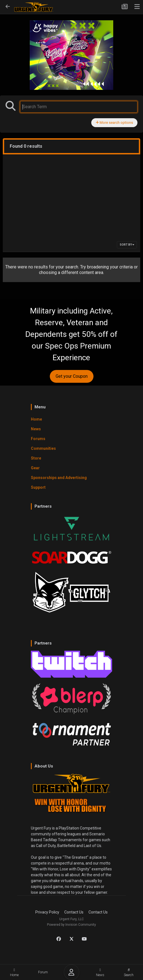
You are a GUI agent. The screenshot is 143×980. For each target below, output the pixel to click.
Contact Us (74, 912)
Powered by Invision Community (71, 925)
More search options (114, 123)
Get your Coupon (72, 376)
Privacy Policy (47, 912)
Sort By (127, 245)
